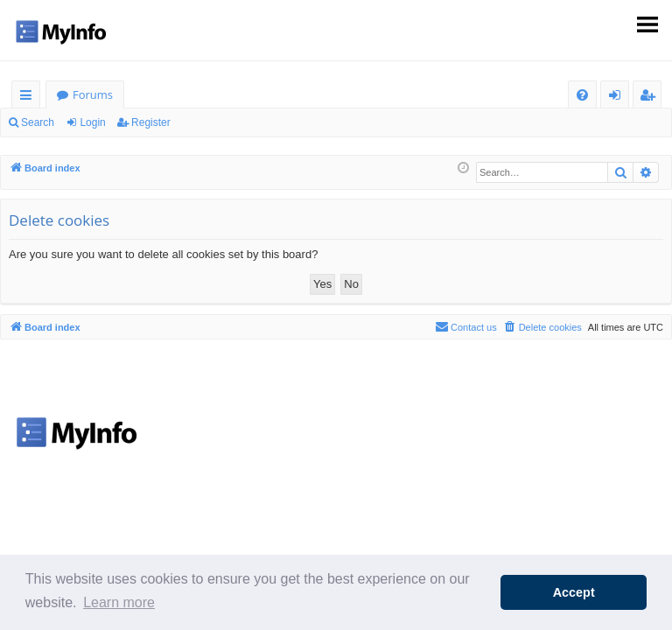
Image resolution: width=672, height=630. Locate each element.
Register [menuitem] (651, 98)
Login (92, 122)
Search (38, 122)
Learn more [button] (119, 602)
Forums (93, 94)
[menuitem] (582, 95)
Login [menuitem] (618, 98)
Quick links (29, 98)
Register (151, 122)
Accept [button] (574, 592)
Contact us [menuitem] (466, 326)
